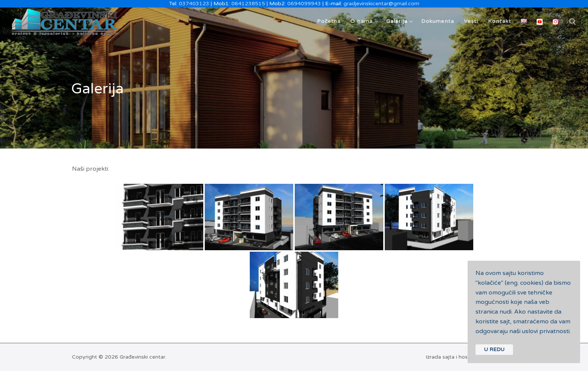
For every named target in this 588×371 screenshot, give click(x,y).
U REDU (494, 349)
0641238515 (248, 4)
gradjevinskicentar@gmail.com (381, 4)
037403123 (194, 4)
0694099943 (304, 4)
